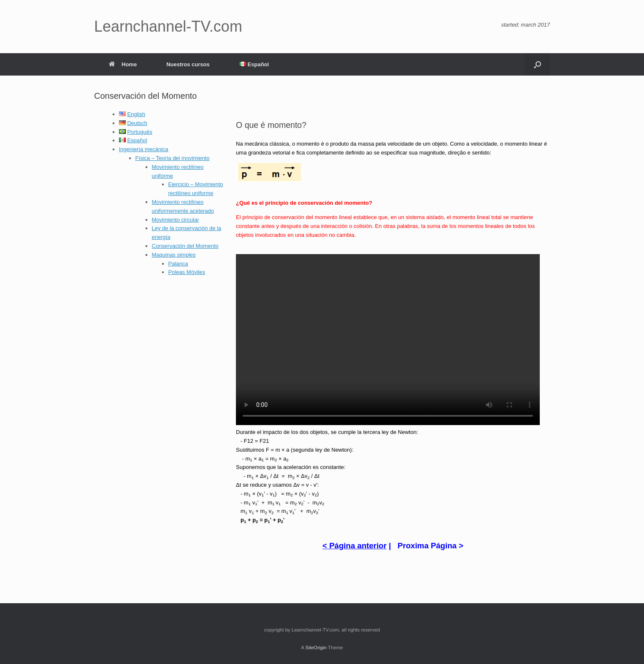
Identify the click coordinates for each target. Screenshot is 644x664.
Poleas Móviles (187, 272)
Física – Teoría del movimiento (173, 158)
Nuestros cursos (188, 64)
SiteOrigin (316, 648)
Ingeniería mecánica (144, 149)
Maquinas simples (174, 255)
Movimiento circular (176, 220)
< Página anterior (354, 546)
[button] (537, 64)
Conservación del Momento (185, 246)
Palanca (178, 264)
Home (123, 64)
